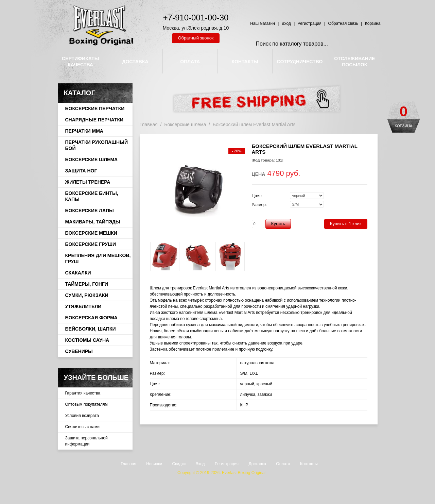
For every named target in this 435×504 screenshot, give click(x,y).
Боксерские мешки (91, 233)
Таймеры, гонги (87, 284)
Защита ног (81, 171)
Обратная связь (343, 23)
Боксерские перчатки (95, 108)
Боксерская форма (91, 318)
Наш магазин (263, 23)
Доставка (257, 464)
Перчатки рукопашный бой (97, 145)
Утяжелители (83, 306)
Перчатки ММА (84, 131)
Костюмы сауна (87, 340)
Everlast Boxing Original (244, 473)
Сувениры (79, 351)
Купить (278, 224)
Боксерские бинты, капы (92, 196)
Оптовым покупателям (86, 404)
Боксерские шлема (92, 159)
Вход (286, 23)
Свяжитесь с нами (82, 427)
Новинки (154, 464)
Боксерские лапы (90, 211)
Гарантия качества (83, 393)
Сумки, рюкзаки (87, 295)
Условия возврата (82, 416)
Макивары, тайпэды (93, 222)
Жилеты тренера (88, 182)
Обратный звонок (196, 38)
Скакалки (78, 273)
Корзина (404, 126)
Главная (149, 124)
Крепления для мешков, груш (98, 258)
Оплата (283, 464)
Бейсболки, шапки (91, 329)
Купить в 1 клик (346, 224)
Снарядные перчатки (94, 120)
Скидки (179, 464)
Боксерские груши (91, 244)
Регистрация (310, 23)
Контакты (309, 464)
